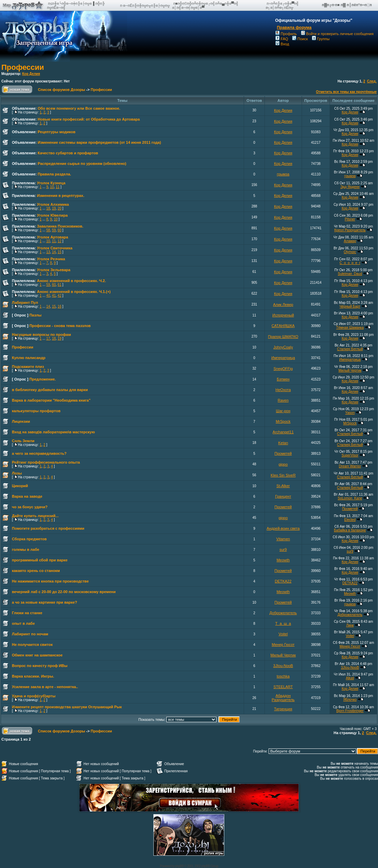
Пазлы (35, 315)
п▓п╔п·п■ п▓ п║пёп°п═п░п (347, 5)
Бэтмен (283, 379)
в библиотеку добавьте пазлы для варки (50, 390)
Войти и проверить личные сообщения (337, 34)
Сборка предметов (29, 539)
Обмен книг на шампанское (37, 655)
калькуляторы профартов (36, 411)
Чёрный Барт (350, 306)
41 (54, 296)
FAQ (282, 39)
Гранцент (283, 496)
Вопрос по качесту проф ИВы (40, 666)
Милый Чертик (350, 370)
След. (372, 81)
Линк (350, 625)
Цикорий (20, 486)
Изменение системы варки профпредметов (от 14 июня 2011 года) (99, 142)
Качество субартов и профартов (68, 153)
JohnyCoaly (283, 347)
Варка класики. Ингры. (33, 676)
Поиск (300, 39)
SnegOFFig (283, 369)
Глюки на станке (27, 613)
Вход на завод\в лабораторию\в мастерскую (53, 432)
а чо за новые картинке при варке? (44, 602)
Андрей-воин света (283, 528)
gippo (283, 464)
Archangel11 (283, 432)
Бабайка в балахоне (350, 530)
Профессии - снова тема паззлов (60, 326)
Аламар (350, 241)
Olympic (350, 252)
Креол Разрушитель (350, 230)
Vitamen (283, 539)
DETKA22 (283, 581)
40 (48, 296)
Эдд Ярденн (350, 187)
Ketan (283, 443)
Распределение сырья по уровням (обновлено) (82, 164)
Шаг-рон (283, 411)
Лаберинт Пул (25, 303)
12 (59, 241)
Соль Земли (23, 441)
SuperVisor (350, 455)
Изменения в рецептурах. (61, 196)
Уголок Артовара (52, 237)
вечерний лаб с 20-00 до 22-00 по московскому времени (64, 592)
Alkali (350, 678)
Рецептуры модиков (56, 132)
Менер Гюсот (283, 645)
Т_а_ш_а (283, 623)
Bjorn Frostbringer (350, 711)
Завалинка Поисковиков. (60, 226)
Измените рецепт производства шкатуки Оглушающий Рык (67, 707)
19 (54, 208)
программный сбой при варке (40, 560)
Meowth (283, 560)
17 (48, 338)
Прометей (283, 453)
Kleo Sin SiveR (283, 475)
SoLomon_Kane (350, 498)
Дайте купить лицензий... (35, 516)
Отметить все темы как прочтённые (346, 92)
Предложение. (43, 379)
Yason (350, 413)
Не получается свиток (32, 645)
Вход (282, 44)
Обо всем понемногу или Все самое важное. (79, 108)
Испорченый (283, 315)
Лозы (17, 473)
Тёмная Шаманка (350, 328)
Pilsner (350, 219)
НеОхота (283, 390)
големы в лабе (26, 549)
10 (52, 187)
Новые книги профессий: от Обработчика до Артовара (89, 119)
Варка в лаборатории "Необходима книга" (51, 400)
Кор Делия (31, 74)
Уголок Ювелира (52, 215)
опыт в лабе (23, 623)
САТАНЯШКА (283, 326)
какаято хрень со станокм (36, 571)
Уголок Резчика (51, 259)
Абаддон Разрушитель (283, 698)
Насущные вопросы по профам (41, 335)
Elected (350, 520)
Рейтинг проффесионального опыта (46, 462)
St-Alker (283, 486)
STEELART (283, 687)
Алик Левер (283, 305)
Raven (283, 400)
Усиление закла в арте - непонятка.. (45, 687)
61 (59, 285)
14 (54, 252)
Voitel (283, 634)
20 (59, 208)
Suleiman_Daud (350, 274)
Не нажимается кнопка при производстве (50, 581)
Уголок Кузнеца (51, 183)
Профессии (23, 67)
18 (48, 208)
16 (59, 306)
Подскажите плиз (28, 367)
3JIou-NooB (283, 666)
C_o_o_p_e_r (350, 263)
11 (58, 187)
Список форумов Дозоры (62, 90)
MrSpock (283, 421)
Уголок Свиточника (55, 248)
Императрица (283, 358)
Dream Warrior (350, 466)
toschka (283, 676)
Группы (321, 39)
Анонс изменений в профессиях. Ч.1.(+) (74, 292)
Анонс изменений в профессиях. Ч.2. (71, 281)
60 (59, 230)
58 (48, 230)
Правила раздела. (54, 174)
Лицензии (21, 421)
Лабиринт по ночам (30, 634)
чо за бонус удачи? (30, 507)
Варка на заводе (27, 496)
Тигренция (283, 709)
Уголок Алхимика (53, 204)
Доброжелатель (283, 613)
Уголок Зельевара (54, 270)
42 (59, 296)
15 (59, 252)
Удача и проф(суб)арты (34, 696)
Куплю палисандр (29, 358)
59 (54, 230)
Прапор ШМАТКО (283, 337)
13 (48, 252)
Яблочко (350, 700)
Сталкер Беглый (350, 349)
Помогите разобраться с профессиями (48, 528)
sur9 (283, 549)
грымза (283, 174)
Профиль (286, 34)
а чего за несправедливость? (39, 453)
